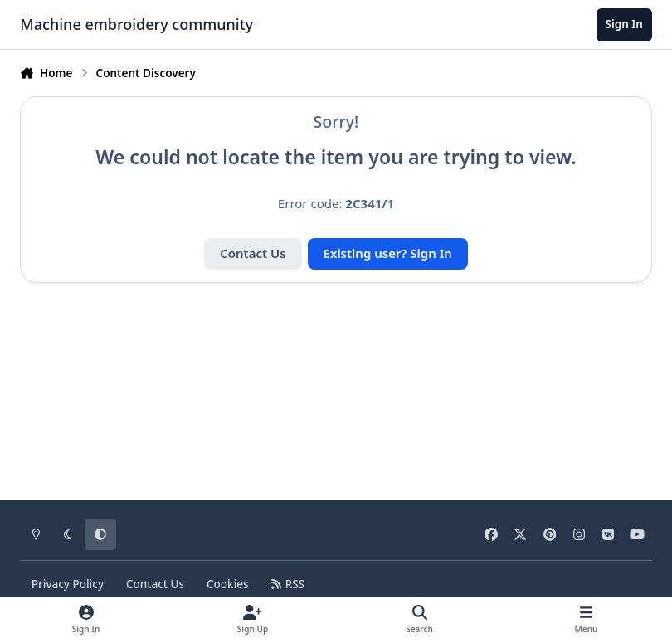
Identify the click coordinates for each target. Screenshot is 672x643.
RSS (288, 584)
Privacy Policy (68, 584)
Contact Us (253, 253)
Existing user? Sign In (388, 253)
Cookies (228, 584)
